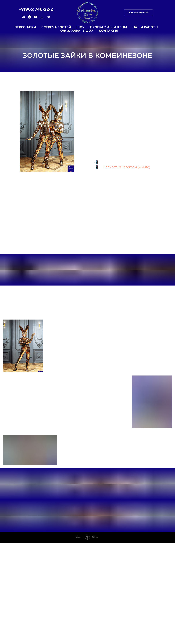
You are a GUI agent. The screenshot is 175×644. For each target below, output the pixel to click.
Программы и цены (109, 27)
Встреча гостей (56, 27)
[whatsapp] (30, 18)
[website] (42, 18)
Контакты (108, 31)
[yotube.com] (36, 18)
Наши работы (145, 27)
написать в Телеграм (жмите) (127, 167)
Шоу (80, 27)
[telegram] (48, 18)
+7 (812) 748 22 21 (125, 162)
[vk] (23, 18)
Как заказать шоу (76, 31)
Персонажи (25, 27)
